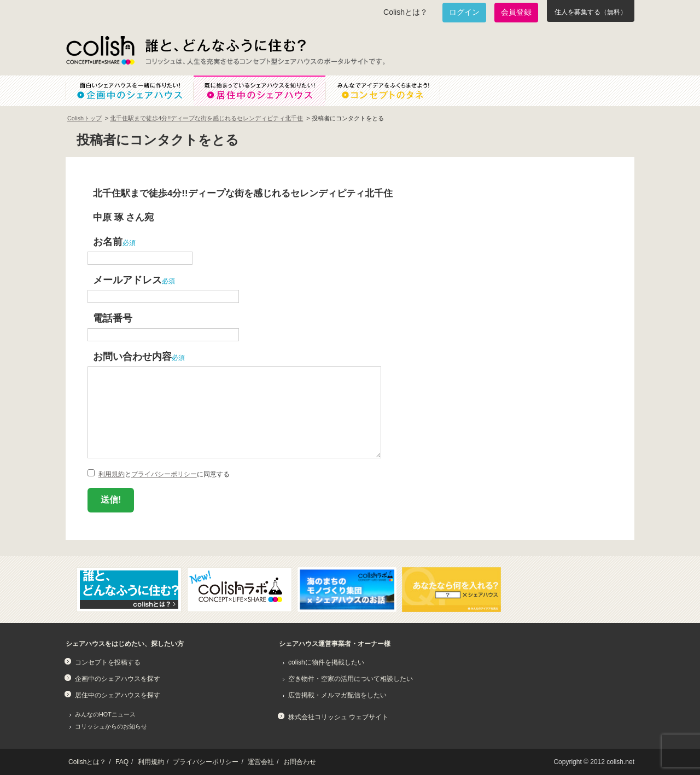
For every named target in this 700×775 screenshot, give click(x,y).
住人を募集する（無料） (591, 12)
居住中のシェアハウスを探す (118, 695)
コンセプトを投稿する (108, 662)
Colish (100, 50)
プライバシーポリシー (164, 474)
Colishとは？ (406, 12)
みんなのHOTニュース (105, 714)
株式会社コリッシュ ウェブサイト (338, 717)
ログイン (464, 12)
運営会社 (261, 762)
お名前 (108, 241)
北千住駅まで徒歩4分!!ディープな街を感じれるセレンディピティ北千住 (206, 118)
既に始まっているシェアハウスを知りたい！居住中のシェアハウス (259, 91)
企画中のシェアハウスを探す (118, 679)
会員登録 (516, 12)
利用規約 (112, 474)
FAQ (122, 762)
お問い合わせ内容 (132, 356)
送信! (111, 500)
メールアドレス (127, 280)
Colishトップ (84, 118)
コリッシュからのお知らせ (111, 726)
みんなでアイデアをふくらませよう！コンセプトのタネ (392, 91)
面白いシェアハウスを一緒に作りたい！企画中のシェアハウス (129, 91)
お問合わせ (300, 762)
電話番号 (113, 318)
